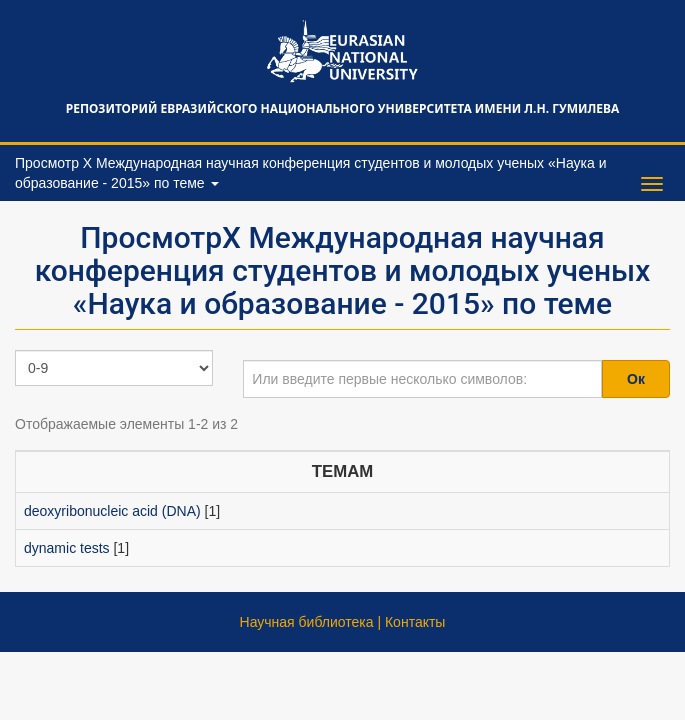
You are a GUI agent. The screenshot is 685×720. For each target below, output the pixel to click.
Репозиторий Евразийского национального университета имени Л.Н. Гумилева (342, 108)
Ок (636, 379)
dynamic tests (67, 548)
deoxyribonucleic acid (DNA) (112, 511)
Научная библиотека (307, 622)
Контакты (415, 622)
